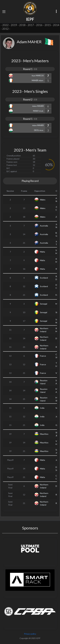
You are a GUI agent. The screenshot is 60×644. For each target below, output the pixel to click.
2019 (14, 25)
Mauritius (44, 434)
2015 (48, 25)
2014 (56, 25)
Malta (42, 252)
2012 (5, 29)
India (42, 408)
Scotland (44, 278)
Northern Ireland (44, 330)
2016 (39, 25)
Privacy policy (30, 634)
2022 (5, 25)
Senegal (44, 304)
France (43, 356)
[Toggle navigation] (4, 12)
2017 (31, 25)
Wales (43, 200)
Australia (44, 226)
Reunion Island (44, 382)
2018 (22, 25)
